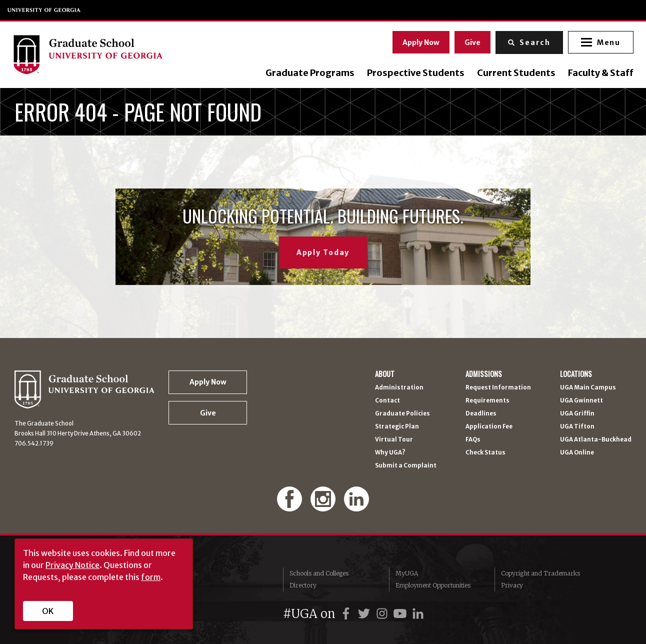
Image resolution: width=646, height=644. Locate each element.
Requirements (487, 401)
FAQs (473, 440)
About (385, 374)
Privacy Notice (72, 565)
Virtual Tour (394, 440)
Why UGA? (390, 453)
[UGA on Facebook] (347, 614)
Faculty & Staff (599, 73)
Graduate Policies (402, 414)
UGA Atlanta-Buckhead (596, 440)
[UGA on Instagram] (383, 614)
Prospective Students (414, 73)
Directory (303, 585)
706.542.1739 (34, 443)
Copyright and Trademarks (540, 573)
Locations (576, 374)
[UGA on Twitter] (365, 614)
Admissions (484, 374)
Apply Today (323, 252)
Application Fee (489, 427)
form (151, 577)
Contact (387, 401)
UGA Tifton (577, 427)
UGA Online (577, 453)
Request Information (498, 388)
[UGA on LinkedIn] (418, 614)
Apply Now (419, 41)
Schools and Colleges (319, 573)
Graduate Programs (308, 73)
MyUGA (407, 573)
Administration (399, 388)
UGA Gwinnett (581, 401)
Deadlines (481, 414)
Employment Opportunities (433, 585)
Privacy (512, 585)
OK (48, 611)
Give (471, 41)
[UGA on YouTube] (401, 614)
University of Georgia (44, 10)
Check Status (485, 453)
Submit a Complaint (406, 466)
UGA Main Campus (588, 388)
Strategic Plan (397, 427)
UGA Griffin (577, 414)
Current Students (514, 73)
